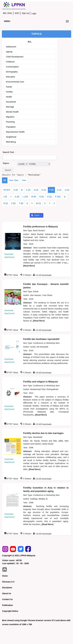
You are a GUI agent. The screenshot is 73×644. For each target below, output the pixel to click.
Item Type (14, 180)
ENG (10, 13)
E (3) (44, 190)
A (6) (16, 190)
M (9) (34, 197)
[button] (8, 170)
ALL (30, 42)
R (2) (6, 203)
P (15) (58, 197)
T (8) (21, 203)
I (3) (5, 197)
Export (36, 215)
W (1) (38, 203)
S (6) (13, 203)
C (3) (28, 190)
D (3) (36, 190)
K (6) (17, 197)
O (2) (49, 197)
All (5, 180)
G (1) (59, 190)
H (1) (67, 190)
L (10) (25, 197)
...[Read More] (38, 321)
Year (24, 180)
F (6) (51, 190)
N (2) (42, 197)
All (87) (7, 190)
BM (4, 13)
